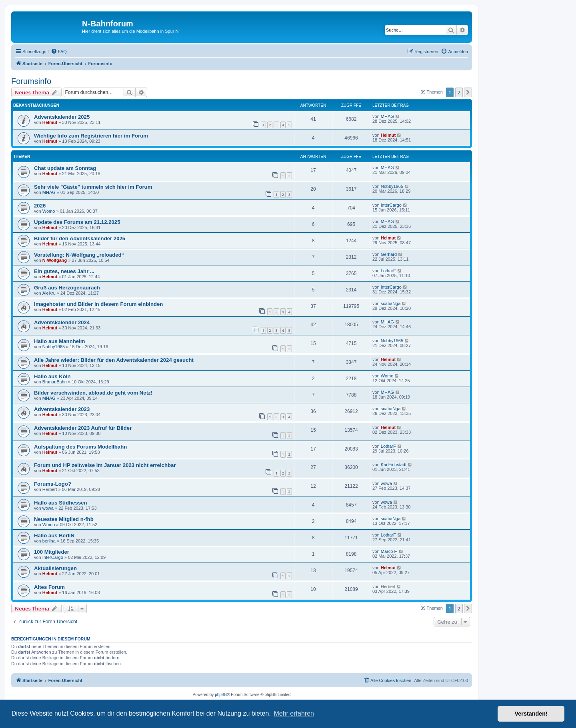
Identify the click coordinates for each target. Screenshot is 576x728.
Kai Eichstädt (394, 465)
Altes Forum (49, 587)
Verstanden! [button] (531, 714)
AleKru (49, 293)
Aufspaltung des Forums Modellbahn (80, 447)
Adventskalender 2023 (62, 409)
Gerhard (389, 254)
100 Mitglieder (52, 552)
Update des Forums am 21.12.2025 (77, 222)
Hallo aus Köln (52, 376)
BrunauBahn (55, 382)
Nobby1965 (392, 186)
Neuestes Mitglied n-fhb (64, 519)
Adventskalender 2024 (62, 322)
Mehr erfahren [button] (294, 713)
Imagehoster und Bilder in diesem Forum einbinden (98, 304)
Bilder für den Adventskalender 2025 (80, 238)
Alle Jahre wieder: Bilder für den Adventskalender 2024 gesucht (114, 360)
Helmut (50, 122)
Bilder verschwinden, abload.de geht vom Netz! (93, 393)
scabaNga (391, 303)
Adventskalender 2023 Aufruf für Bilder (83, 428)
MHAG (387, 116)
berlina (49, 541)
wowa (386, 483)
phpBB (221, 695)
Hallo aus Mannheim (60, 341)
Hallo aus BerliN (54, 536)
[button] (468, 92)
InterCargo (391, 205)
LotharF (388, 271)
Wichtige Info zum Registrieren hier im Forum (91, 136)
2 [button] (459, 92)
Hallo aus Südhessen (61, 503)
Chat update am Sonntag (65, 168)
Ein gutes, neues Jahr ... (64, 271)
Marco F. (389, 551)
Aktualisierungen (55, 568)
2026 (40, 206)
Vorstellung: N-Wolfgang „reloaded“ (79, 255)
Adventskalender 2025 (62, 117)
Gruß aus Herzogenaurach (67, 288)
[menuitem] (59, 52)
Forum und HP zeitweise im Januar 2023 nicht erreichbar (105, 465)
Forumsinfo (31, 81)
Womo (49, 211)
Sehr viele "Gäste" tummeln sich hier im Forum (93, 187)
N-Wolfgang (55, 260)
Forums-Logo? (53, 484)
